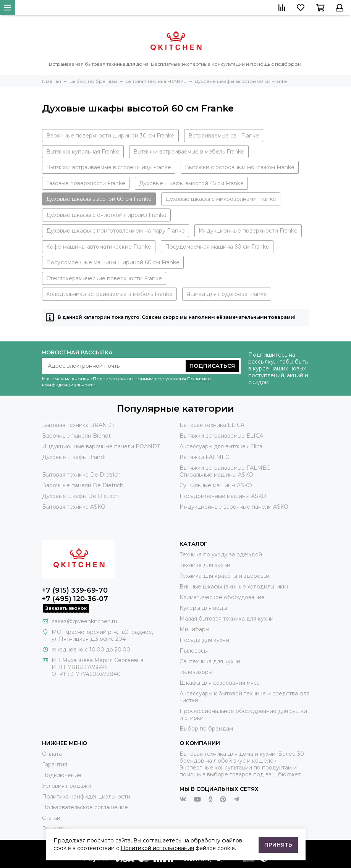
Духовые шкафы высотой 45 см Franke (191, 183)
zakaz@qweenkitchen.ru (84, 621)
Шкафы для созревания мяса (220, 683)
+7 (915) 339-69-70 (75, 590)
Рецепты (54, 829)
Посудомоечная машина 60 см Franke (217, 247)
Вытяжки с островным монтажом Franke (240, 167)
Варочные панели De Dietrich (83, 485)
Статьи (51, 818)
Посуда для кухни (204, 640)
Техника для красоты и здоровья (224, 576)
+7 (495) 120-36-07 (75, 599)
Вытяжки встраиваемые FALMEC (225, 468)
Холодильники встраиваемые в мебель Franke (109, 294)
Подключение (62, 775)
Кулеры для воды (203, 608)
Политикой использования (157, 848)
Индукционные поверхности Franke (248, 231)
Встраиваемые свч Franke (224, 136)
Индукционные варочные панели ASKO (234, 507)
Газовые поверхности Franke (86, 183)
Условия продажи (66, 786)
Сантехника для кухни (210, 661)
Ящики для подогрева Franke (227, 294)
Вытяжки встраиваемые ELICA (221, 436)
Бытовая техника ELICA (212, 425)
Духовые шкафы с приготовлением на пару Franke (116, 231)
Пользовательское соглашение (85, 807)
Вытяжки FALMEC (204, 457)
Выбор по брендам (206, 729)
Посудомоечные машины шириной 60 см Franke (113, 262)
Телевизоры (196, 672)
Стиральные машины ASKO (216, 475)
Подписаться (212, 366)
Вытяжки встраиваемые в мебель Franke (189, 152)
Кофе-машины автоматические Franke (99, 247)
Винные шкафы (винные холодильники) (234, 587)
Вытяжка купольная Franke (83, 152)
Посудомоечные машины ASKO (223, 496)
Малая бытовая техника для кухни (226, 619)
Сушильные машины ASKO (216, 485)
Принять (278, 845)
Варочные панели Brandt (76, 436)
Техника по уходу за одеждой (221, 554)
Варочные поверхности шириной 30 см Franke (110, 136)
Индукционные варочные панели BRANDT (101, 446)
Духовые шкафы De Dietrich (80, 496)
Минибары (194, 629)
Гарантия (55, 765)
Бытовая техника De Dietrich (81, 475)
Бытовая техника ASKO (74, 507)
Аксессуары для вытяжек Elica (221, 446)
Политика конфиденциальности (86, 797)
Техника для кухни (205, 565)
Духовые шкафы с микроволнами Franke (221, 199)
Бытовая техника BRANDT (78, 425)
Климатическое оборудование (222, 597)
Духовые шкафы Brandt (74, 457)
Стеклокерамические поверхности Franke (104, 278)
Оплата (52, 754)
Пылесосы (194, 651)
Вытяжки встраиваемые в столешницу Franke (109, 167)
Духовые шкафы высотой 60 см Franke (99, 199)
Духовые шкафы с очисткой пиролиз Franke (106, 215)
